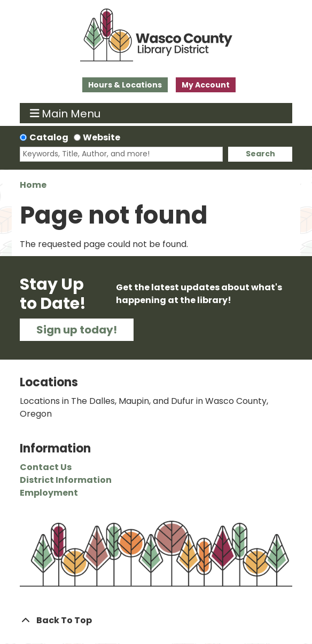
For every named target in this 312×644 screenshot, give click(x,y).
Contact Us (46, 467)
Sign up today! (77, 330)
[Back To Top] (156, 621)
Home (33, 185)
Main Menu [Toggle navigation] (65, 113)
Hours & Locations (125, 85)
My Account (206, 85)
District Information (66, 480)
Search (260, 154)
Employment (49, 493)
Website (102, 137)
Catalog (49, 137)
